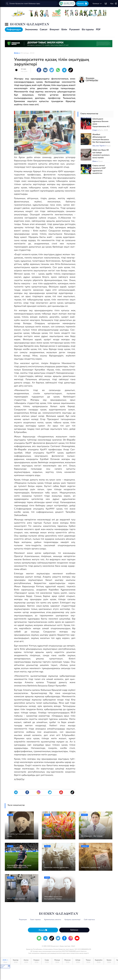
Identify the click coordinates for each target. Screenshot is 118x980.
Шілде (78, 961)
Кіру (114, 4)
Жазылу (82, 4)
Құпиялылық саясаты (53, 920)
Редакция (23, 920)
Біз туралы (88, 29)
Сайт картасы (89, 920)
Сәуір (47, 961)
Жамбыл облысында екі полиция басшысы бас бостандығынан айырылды (101, 140)
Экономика (31, 29)
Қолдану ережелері (72, 920)
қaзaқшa (97, 4)
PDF (98, 29)
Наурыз (36, 961)
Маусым (67, 961)
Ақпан (26, 961)
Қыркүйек (99, 961)
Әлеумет (54, 29)
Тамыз (88, 961)
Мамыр (57, 961)
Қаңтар (16, 961)
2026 (5, 961)
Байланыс (74, 930)
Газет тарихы (35, 920)
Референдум (14, 29)
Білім (64, 29)
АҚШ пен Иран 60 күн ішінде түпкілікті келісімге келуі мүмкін (101, 154)
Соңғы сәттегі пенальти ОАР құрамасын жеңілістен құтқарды (99, 171)
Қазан (109, 961)
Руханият (74, 29)
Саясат (44, 29)
